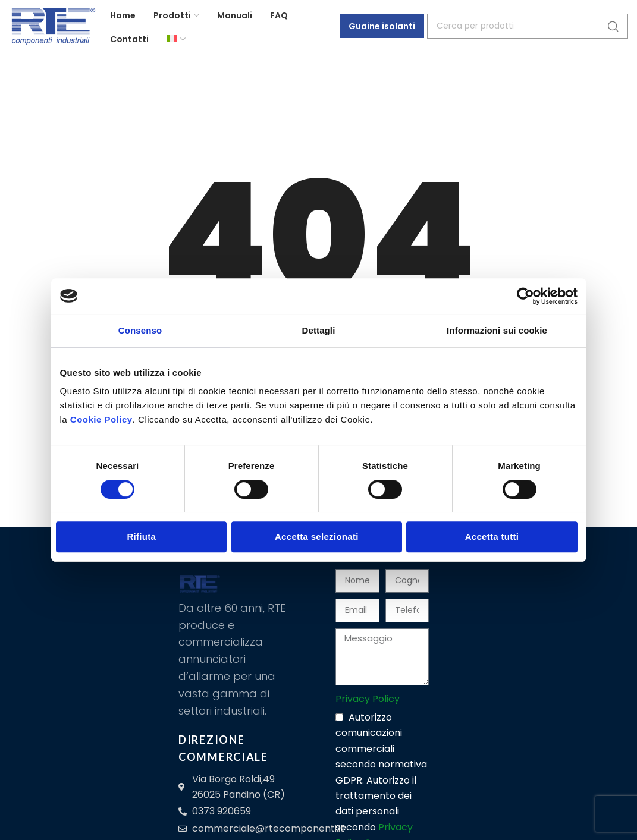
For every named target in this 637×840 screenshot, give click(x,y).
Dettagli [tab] (319, 330)
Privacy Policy (368, 699)
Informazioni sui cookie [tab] (497, 330)
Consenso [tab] (140, 330)
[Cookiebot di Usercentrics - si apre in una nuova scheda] (525, 296)
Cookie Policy (101, 419)
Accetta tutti (492, 537)
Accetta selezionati (317, 537)
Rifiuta (141, 537)
